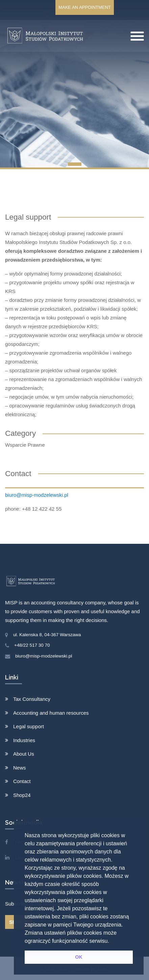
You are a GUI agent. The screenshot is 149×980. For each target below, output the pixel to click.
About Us (24, 754)
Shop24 (22, 795)
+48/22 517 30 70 (32, 645)
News (20, 768)
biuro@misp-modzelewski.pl (37, 495)
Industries (24, 740)
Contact (22, 781)
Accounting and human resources (51, 713)
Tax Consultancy (32, 699)
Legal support (29, 726)
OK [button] (79, 957)
